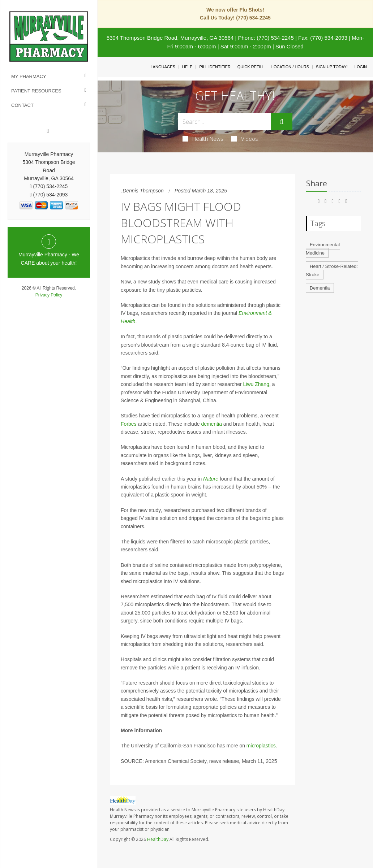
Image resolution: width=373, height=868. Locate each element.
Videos (245, 139)
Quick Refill (251, 67)
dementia (211, 424)
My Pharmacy (29, 76)
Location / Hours (290, 67)
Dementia (320, 288)
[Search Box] (225, 121)
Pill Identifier (215, 67)
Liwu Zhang (256, 384)
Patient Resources (36, 91)
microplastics (261, 746)
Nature (211, 479)
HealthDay (158, 839)
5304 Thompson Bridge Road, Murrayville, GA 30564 (170, 38)
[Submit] (282, 122)
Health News (203, 139)
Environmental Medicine (323, 249)
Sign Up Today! (332, 67)
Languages (163, 67)
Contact (22, 105)
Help (187, 67)
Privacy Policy (49, 295)
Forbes (129, 424)
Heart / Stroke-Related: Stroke (332, 270)
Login (361, 67)
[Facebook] (48, 131)
